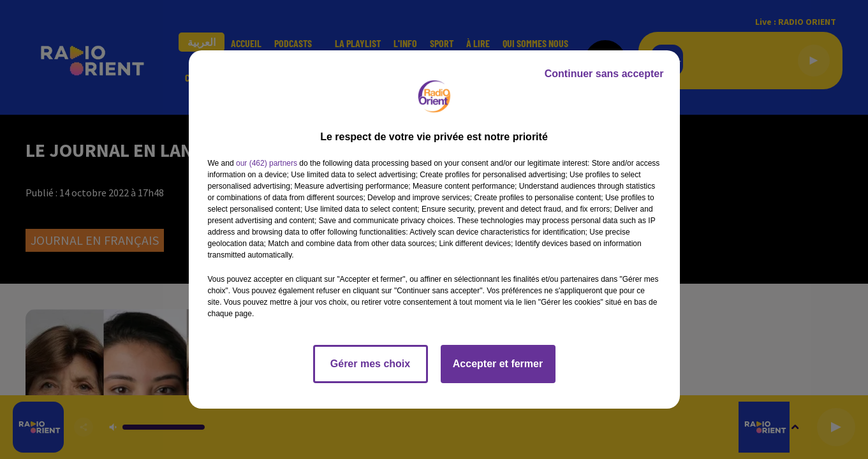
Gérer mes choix (370, 364)
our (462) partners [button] (267, 163)
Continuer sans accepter (604, 74)
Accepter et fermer (498, 364)
